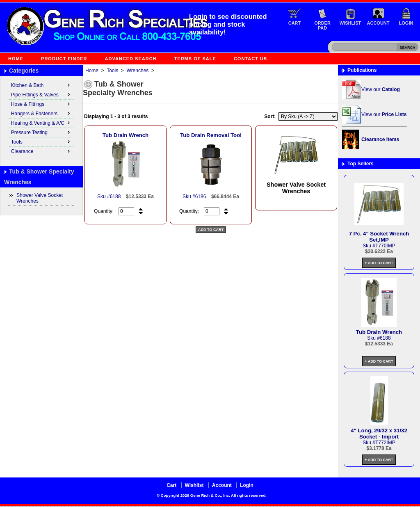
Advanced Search (131, 59)
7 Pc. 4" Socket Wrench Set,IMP (379, 237)
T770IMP (385, 246)
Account (378, 23)
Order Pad (322, 25)
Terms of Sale (195, 59)
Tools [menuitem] (41, 142)
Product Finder (64, 59)
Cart (295, 23)
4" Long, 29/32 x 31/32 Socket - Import (379, 434)
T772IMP (385, 443)
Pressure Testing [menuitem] (41, 132)
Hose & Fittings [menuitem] (41, 104)
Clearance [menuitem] (41, 151)
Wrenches (138, 71)
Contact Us (250, 59)
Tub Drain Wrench (126, 135)
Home (16, 59)
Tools (112, 71)
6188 (115, 196)
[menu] (41, 119)
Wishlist (350, 23)
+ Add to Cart (379, 263)
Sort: (270, 116)
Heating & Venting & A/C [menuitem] (41, 123)
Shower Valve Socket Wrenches (40, 198)
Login (406, 23)
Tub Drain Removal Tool (211, 135)
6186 (201, 196)
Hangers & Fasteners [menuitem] (41, 113)
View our (381, 89)
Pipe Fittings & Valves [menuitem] (41, 94)
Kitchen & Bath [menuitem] (41, 85)
